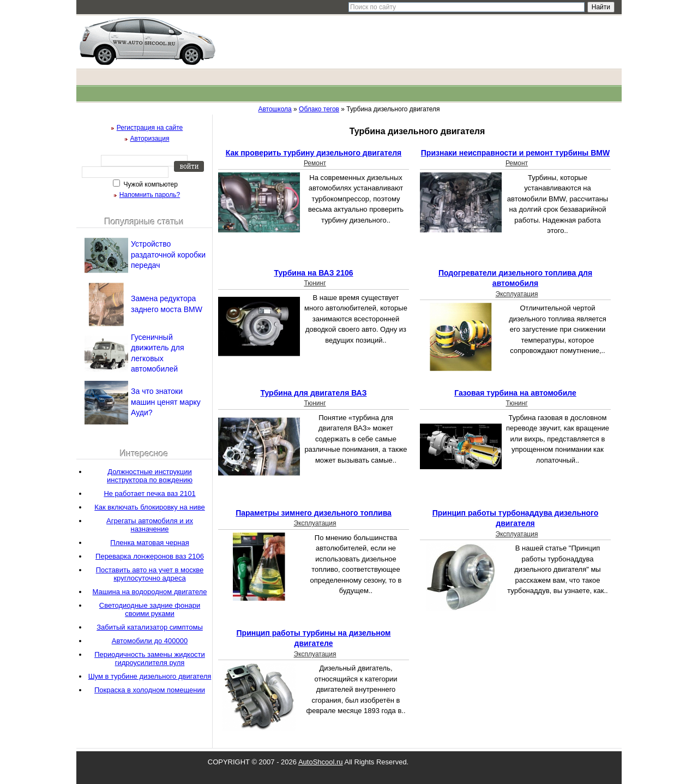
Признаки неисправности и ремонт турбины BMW (515, 153)
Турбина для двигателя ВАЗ (313, 393)
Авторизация (150, 139)
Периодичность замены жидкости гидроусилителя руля (150, 659)
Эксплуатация (517, 294)
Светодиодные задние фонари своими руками (150, 609)
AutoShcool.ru (321, 762)
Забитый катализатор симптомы (150, 627)
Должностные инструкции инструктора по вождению (150, 476)
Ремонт (315, 163)
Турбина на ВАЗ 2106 (313, 273)
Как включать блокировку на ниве (149, 507)
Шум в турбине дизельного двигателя (150, 676)
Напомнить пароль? (150, 195)
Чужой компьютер (150, 184)
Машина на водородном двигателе (150, 592)
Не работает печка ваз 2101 (149, 493)
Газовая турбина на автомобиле (515, 393)
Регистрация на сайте (150, 128)
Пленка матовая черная (149, 543)
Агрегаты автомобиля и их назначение (150, 525)
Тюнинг (315, 283)
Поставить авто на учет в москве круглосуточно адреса (150, 574)
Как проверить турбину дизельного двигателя (314, 153)
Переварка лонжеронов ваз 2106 (150, 556)
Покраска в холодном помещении (150, 690)
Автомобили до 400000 (150, 641)
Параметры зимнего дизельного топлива (314, 513)
